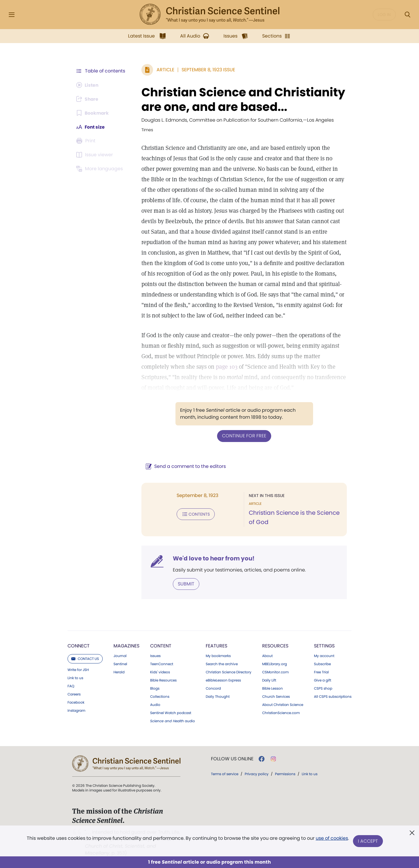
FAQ (71, 686)
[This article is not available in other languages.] (100, 169)
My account (324, 656)
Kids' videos (160, 672)
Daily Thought (218, 696)
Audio (155, 704)
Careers (74, 694)
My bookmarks (218, 656)
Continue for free (244, 436)
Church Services (276, 696)
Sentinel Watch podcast (171, 713)
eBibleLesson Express (223, 680)
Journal (120, 656)
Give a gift (323, 680)
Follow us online (232, 759)
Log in (384, 15)
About (267, 656)
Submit (185, 584)
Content (161, 646)
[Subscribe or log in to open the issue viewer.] (95, 155)
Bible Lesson (272, 688)
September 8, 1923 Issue (207, 70)
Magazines (126, 646)
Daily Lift (269, 680)
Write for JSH (78, 670)
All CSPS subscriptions (333, 696)
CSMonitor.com (275, 672)
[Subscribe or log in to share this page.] (88, 99)
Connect (79, 646)
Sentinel (120, 664)
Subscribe (322, 664)
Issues (155, 656)
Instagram (76, 710)
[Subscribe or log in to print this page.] (87, 141)
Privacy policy (257, 774)
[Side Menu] (12, 15)
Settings (324, 646)
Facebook (76, 702)
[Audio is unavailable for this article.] (88, 85)
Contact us (85, 658)
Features (216, 646)
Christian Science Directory (229, 672)
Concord (213, 688)
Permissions (285, 774)
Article (164, 70)
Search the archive (222, 664)
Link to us (75, 678)
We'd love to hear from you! (213, 558)
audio (173, 721)
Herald (119, 672)
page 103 (226, 367)
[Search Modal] (407, 15)
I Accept (368, 841)
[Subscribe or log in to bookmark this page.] (93, 113)
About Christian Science (283, 704)
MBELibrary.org (275, 664)
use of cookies (332, 839)
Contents (195, 514)
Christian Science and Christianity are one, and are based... (242, 100)
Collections (160, 696)
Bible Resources (163, 680)
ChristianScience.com (281, 713)
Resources (275, 646)
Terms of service (225, 774)
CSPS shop (323, 688)
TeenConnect (162, 664)
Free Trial (321, 672)
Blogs (155, 688)
